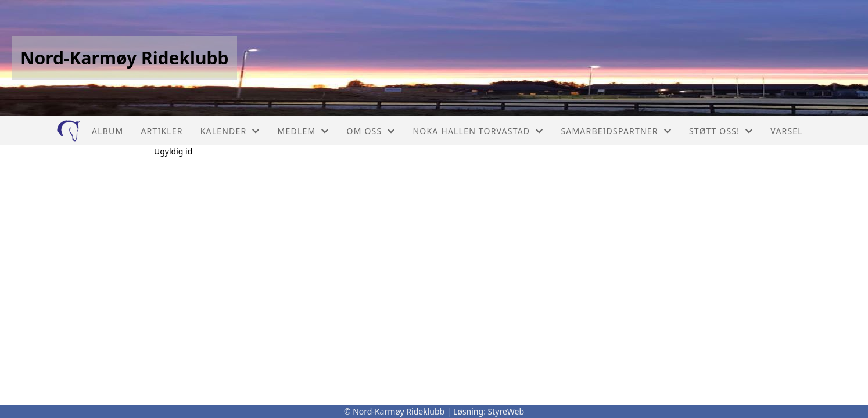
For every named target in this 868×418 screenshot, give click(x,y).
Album (107, 131)
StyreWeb (506, 411)
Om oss (371, 131)
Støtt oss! (721, 131)
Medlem (304, 131)
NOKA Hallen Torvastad (478, 131)
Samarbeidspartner (616, 131)
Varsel (787, 131)
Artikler (162, 131)
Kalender (230, 131)
